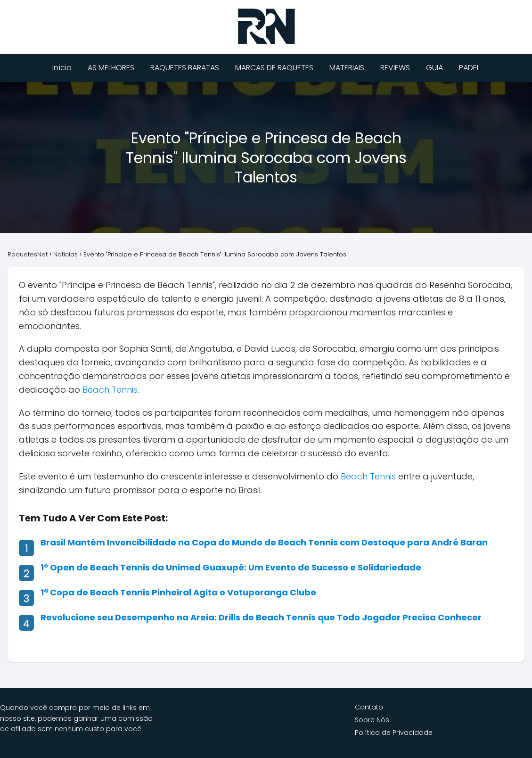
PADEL (469, 68)
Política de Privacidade (394, 733)
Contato (369, 707)
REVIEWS (395, 68)
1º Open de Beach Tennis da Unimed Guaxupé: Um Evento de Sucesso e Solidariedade (231, 567)
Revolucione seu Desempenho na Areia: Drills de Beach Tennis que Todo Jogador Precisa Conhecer (261, 617)
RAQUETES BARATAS (185, 68)
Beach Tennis (110, 390)
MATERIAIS (347, 68)
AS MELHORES (111, 68)
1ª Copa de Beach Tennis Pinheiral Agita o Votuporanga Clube (178, 592)
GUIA (434, 68)
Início (62, 68)
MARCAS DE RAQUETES (274, 68)
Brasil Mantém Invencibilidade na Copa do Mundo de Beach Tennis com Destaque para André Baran (264, 542)
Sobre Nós (372, 720)
